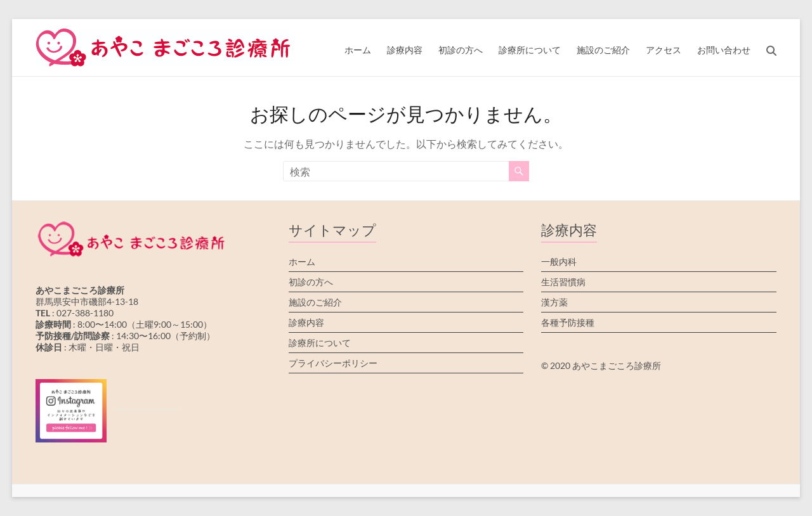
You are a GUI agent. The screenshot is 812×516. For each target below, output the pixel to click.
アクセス (664, 50)
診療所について (530, 50)
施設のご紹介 (603, 50)
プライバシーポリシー (333, 363)
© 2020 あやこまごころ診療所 (601, 365)
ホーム (358, 50)
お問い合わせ (724, 50)
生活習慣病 (563, 282)
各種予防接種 (568, 322)
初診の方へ (461, 50)
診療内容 (405, 50)
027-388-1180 (85, 313)
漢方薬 (554, 302)
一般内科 (559, 261)
